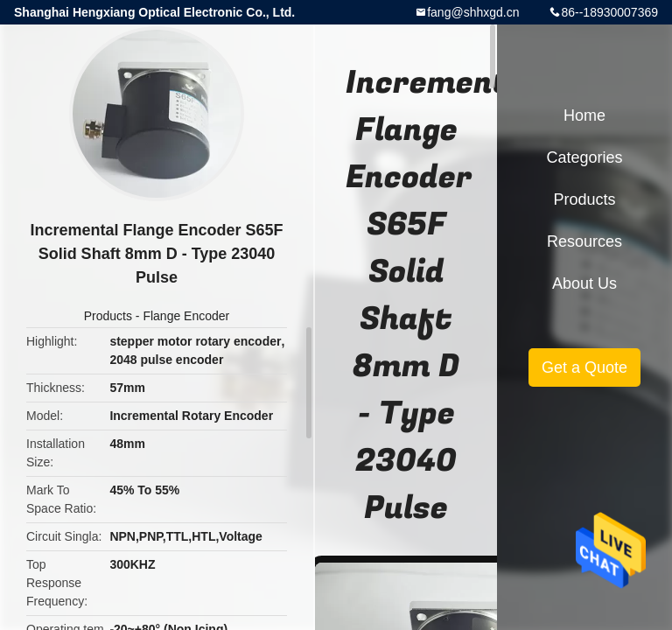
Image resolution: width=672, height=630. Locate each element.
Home (584, 115)
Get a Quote (584, 367)
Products (108, 316)
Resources (584, 241)
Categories (584, 157)
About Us (584, 283)
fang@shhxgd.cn (473, 12)
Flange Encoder (186, 316)
